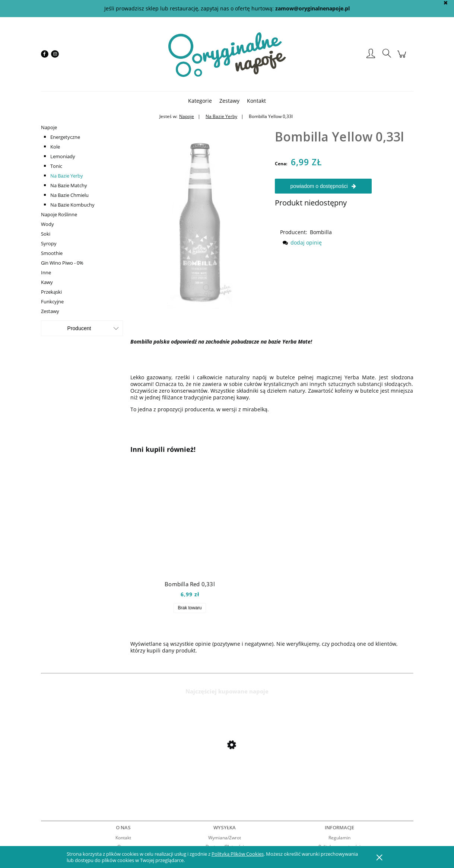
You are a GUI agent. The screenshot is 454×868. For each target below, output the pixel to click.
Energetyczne (65, 137)
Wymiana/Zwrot (225, 838)
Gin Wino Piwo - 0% (62, 263)
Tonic (56, 166)
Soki (46, 234)
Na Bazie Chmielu (69, 195)
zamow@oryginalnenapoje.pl (312, 8)
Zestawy (50, 311)
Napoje (49, 127)
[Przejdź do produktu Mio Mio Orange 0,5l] (101, 765)
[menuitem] (200, 101)
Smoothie (52, 253)
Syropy (49, 243)
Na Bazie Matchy (69, 185)
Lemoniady (63, 156)
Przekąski (51, 292)
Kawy (47, 282)
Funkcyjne (52, 301)
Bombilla (321, 232)
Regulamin (339, 838)
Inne (46, 272)
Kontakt (123, 838)
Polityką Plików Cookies (238, 854)
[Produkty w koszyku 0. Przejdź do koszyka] (403, 58)
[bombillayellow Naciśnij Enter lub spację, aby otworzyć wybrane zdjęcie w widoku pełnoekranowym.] (199, 215)
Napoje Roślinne (59, 214)
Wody (47, 224)
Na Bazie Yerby (67, 176)
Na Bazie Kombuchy (72, 205)
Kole (55, 147)
